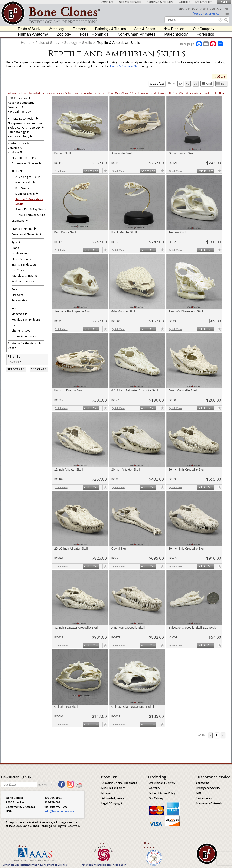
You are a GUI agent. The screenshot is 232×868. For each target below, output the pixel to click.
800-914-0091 (189, 9)
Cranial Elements (22, 229)
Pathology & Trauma (110, 29)
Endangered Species (25, 163)
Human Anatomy (33, 34)
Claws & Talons (21, 259)
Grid (207, 84)
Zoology (64, 34)
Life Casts (18, 270)
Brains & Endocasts (24, 264)
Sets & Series (145, 29)
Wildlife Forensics (23, 281)
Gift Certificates (130, 2)
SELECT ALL (16, 369)
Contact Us (203, 783)
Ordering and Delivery (162, 783)
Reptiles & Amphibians (26, 319)
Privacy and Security (208, 788)
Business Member (149, 845)
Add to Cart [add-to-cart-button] (91, 171)
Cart (224, 2)
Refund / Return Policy (162, 793)
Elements (80, 29)
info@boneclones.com (206, 14)
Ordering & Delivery (160, 2)
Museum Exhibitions (113, 788)
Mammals (18, 314)
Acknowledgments (113, 798)
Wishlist (184, 2)
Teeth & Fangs (21, 253)
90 (195, 84)
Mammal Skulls (25, 194)
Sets (14, 289)
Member (23, 846)
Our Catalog (156, 798)
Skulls (87, 43)
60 (188, 84)
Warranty (154, 788)
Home (26, 43)
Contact (107, 2)
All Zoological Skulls (28, 177)
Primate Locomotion (21, 118)
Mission (106, 793)
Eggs (14, 242)
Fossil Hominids (94, 34)
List (221, 84)
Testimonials (204, 798)
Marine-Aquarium (20, 143)
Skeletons (18, 221)
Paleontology (176, 34)
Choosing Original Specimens (119, 783)
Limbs (15, 248)
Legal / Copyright (112, 803)
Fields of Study (29, 29)
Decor (12, 348)
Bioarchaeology (18, 136)
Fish (14, 325)
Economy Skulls (25, 182)
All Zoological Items (24, 158)
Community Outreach (209, 803)
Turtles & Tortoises (24, 336)
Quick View (61, 171)
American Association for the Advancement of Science (35, 865)
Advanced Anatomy (21, 103)
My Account (204, 2)
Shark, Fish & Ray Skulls (31, 209)
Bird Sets (17, 295)
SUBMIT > (45, 785)
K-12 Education (18, 98)
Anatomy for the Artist (23, 343)
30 (180, 84)
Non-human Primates (136, 34)
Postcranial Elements (25, 234)
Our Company (204, 29)
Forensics (205, 34)
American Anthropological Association (104, 865)
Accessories (19, 300)
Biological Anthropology (24, 127)
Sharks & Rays (21, 331)
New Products (174, 29)
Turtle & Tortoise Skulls (30, 215)
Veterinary (56, 29)
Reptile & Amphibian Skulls (118, 43)
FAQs (199, 793)
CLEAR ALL (39, 369)
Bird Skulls (22, 188)
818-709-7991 (213, 9)
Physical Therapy (19, 111)
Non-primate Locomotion (25, 123)
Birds (15, 308)
